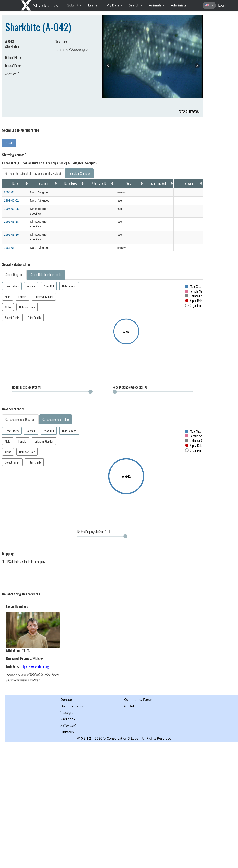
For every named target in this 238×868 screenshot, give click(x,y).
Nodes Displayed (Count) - (28, 387)
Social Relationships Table (46, 275)
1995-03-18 (11, 222)
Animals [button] (157, 5)
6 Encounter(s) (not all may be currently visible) (33, 173)
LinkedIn (67, 732)
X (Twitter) (68, 726)
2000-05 (9, 192)
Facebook (68, 719)
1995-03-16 (11, 235)
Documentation (73, 706)
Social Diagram (14, 275)
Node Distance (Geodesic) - (130, 387)
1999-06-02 (11, 200)
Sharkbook (46, 5)
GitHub (130, 706)
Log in (223, 5)
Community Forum (139, 700)
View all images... (190, 111)
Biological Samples (79, 173)
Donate (66, 700)
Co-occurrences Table (56, 419)
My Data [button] (114, 5)
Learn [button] (94, 5)
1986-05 (9, 248)
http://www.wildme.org (34, 666)
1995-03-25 (11, 209)
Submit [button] (75, 5)
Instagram (69, 713)
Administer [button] (181, 5)
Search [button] (136, 5)
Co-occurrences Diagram (20, 419)
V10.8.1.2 (84, 738)
